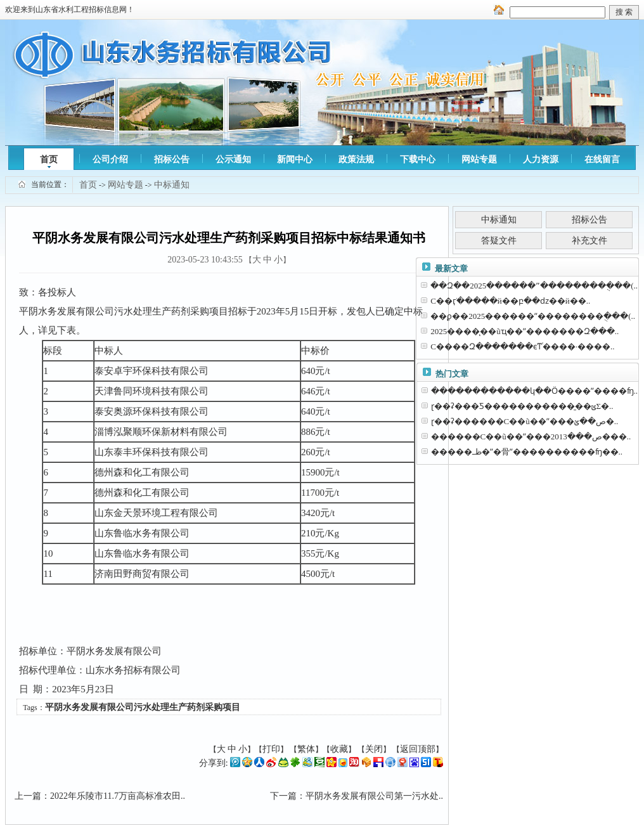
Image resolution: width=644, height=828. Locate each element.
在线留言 (602, 159)
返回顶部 (418, 749)
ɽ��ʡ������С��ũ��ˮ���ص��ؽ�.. (525, 421)
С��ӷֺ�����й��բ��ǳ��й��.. (510, 301)
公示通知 (233, 159)
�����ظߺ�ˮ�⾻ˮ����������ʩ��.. (527, 452)
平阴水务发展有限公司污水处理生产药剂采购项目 (143, 707)
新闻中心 (295, 159)
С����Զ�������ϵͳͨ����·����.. (522, 346)
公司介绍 (110, 159)
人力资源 (541, 159)
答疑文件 (499, 241)
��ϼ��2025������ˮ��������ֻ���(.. (533, 316)
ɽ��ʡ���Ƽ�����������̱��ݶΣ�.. (522, 406)
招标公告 (172, 159)
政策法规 (356, 159)
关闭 (374, 749)
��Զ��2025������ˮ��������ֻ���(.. (534, 286)
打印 (271, 749)
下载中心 (418, 159)
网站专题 (479, 159)
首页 (49, 159)
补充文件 (589, 241)
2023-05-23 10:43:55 (205, 260)
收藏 (339, 749)
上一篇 (28, 796)
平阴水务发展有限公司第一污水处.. (374, 796)
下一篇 (283, 796)
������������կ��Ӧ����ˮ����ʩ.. (535, 391)
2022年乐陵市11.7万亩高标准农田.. (118, 796)
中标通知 (172, 185)
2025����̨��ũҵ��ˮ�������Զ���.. (525, 331)
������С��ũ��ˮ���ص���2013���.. (531, 437)
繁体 (306, 749)
